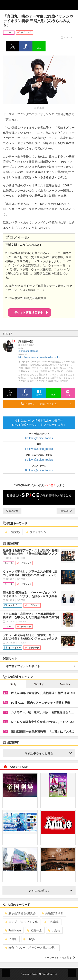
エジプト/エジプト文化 (21, 922)
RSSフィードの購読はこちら (46, 404)
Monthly (65, 684)
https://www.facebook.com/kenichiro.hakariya (40, 357)
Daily (13, 684)
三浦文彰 (12, 532)
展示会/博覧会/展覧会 (20, 913)
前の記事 (12, 511)
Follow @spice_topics (39, 438)
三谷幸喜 (51, 922)
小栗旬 (54, 930)
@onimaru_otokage (28, 351)
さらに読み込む (51, 891)
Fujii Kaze (13, 930)
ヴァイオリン (36, 532)
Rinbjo (29, 939)
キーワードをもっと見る (60, 958)
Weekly (39, 684)
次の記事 (66, 511)
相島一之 (34, 930)
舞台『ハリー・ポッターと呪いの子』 (31, 948)
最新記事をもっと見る (48, 753)
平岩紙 (11, 939)
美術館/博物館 (53, 913)
